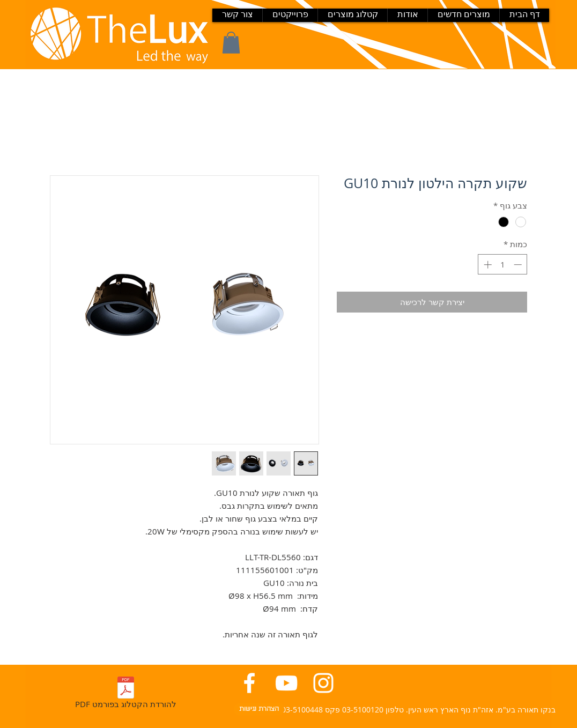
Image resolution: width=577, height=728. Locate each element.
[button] (231, 43)
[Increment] (487, 265)
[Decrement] (519, 265)
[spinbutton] (503, 265)
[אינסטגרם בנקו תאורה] (323, 683)
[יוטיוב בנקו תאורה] (286, 683)
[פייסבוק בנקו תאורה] (249, 683)
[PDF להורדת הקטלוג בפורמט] (125, 694)
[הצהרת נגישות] (259, 709)
